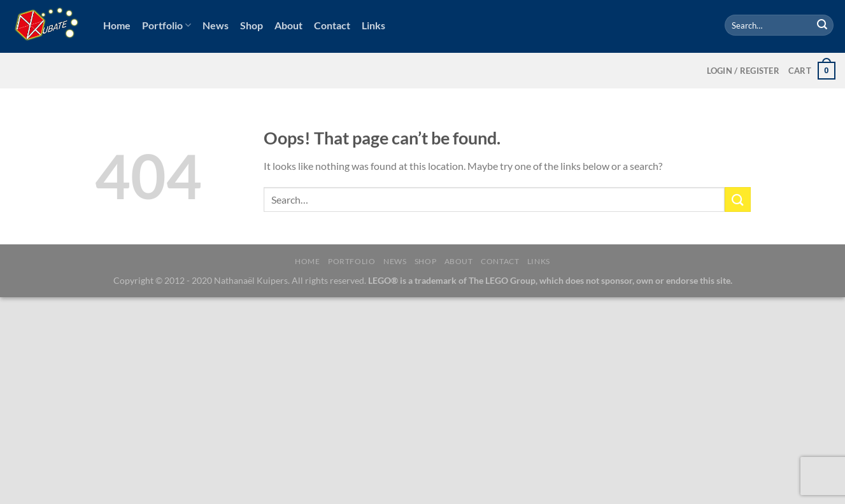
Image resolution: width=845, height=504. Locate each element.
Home (117, 25)
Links (373, 25)
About (288, 25)
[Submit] (822, 25)
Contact (332, 25)
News (216, 25)
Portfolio (167, 25)
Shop (252, 25)
